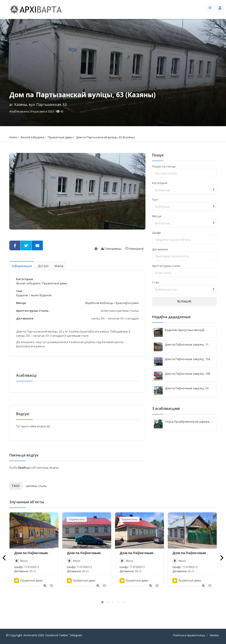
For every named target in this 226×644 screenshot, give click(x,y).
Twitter (64, 635)
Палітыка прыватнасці (189, 635)
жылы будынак (41, 295)
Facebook (52, 635)
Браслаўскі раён (127, 303)
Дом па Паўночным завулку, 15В (136, 555)
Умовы (214, 635)
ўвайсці (24, 467)
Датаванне (160, 249)
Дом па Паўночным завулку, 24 (189, 555)
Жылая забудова (32, 137)
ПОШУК (184, 301)
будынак (22, 295)
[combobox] (184, 190)
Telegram (76, 635)
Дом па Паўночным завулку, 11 (31, 555)
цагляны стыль (36, 486)
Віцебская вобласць (99, 303)
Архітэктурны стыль (166, 266)
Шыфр (156, 233)
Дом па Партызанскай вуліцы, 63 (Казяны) (105, 137)
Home (13, 137)
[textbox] (184, 190)
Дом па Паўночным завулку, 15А (84, 555)
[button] (102, 602)
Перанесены (77, 519)
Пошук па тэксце (164, 166)
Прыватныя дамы (60, 137)
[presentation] (5, 558)
